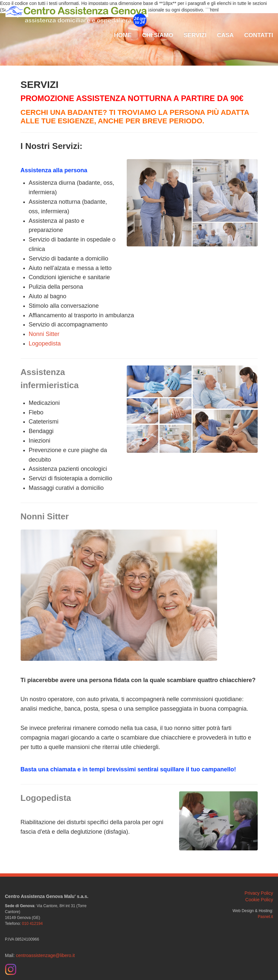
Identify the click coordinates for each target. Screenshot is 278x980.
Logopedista (45, 344)
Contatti (259, 35)
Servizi (195, 35)
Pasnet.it (265, 917)
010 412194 (32, 924)
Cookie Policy (259, 900)
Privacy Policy (259, 893)
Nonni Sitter (44, 334)
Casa (225, 35)
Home (123, 35)
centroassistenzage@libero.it (45, 955)
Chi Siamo (158, 35)
